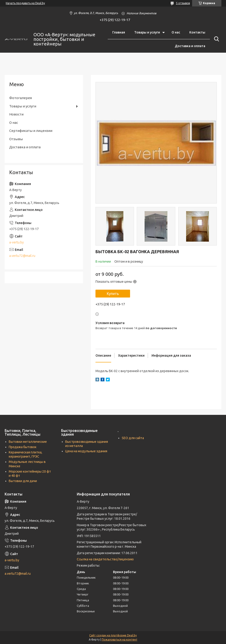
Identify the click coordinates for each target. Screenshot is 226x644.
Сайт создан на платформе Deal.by (113, 635)
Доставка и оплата (190, 46)
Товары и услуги (147, 32)
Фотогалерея (21, 98)
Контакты (197, 32)
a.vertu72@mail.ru (22, 256)
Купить (113, 294)
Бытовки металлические (28, 442)
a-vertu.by (16, 242)
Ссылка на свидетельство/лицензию (105, 559)
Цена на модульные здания (86, 451)
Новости (16, 114)
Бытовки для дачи (23, 481)
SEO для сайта (133, 438)
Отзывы (16, 139)
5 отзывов (183, 3)
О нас (176, 32)
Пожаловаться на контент (120, 639)
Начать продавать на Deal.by (25, 3)
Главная (119, 32)
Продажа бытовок (23, 447)
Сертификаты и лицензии (31, 131)
